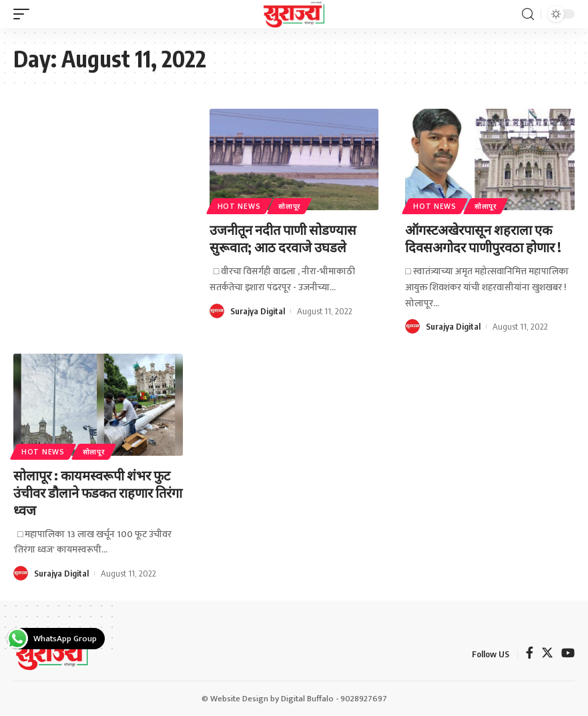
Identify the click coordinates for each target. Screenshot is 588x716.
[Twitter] (547, 654)
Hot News (239, 206)
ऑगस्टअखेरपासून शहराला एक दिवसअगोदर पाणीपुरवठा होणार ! (483, 238)
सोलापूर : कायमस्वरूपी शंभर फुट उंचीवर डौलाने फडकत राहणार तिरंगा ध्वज (98, 492)
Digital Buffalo (307, 699)
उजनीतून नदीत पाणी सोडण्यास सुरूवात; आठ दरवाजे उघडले (283, 238)
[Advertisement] (98, 198)
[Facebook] (530, 654)
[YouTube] (568, 654)
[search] (528, 14)
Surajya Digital (258, 311)
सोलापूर (289, 206)
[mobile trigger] (25, 14)
